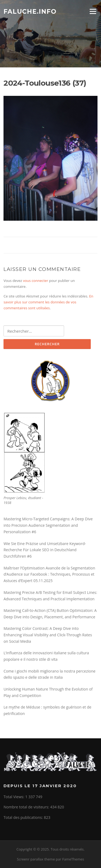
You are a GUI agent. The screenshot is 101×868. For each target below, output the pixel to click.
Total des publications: (24, 817)
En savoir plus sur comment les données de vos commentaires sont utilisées (48, 302)
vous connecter (35, 281)
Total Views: (14, 797)
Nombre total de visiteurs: (27, 807)
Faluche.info (30, 11)
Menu (93, 11)
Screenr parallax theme (36, 859)
